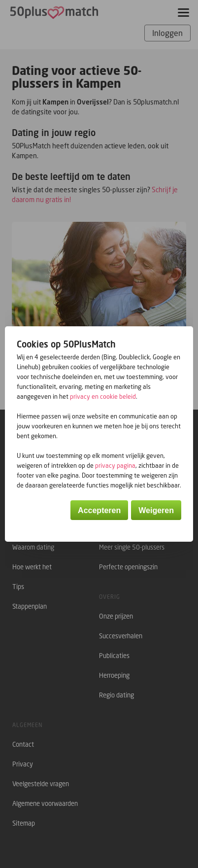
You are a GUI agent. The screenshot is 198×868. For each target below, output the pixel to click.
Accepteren (99, 510)
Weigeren (156, 510)
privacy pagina (115, 466)
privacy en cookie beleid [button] (103, 397)
